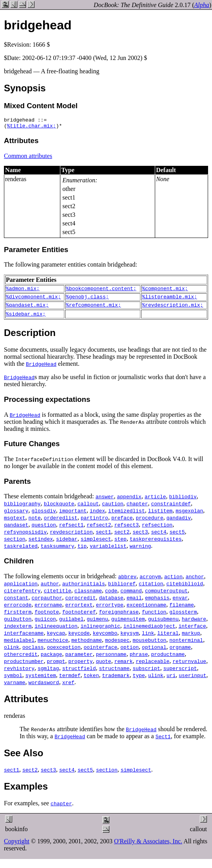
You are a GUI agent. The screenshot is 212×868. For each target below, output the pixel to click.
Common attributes (28, 158)
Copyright (17, 847)
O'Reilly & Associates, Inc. (148, 847)
